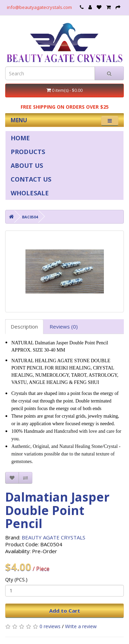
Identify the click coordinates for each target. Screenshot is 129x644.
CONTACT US (31, 179)
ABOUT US (27, 165)
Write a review (81, 626)
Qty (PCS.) (16, 579)
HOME (20, 138)
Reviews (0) (64, 326)
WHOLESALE (30, 193)
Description (24, 326)
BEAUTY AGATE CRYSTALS (53, 537)
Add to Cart (65, 611)
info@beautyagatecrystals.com (39, 7)
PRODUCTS (28, 152)
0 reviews (50, 626)
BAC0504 (30, 217)
